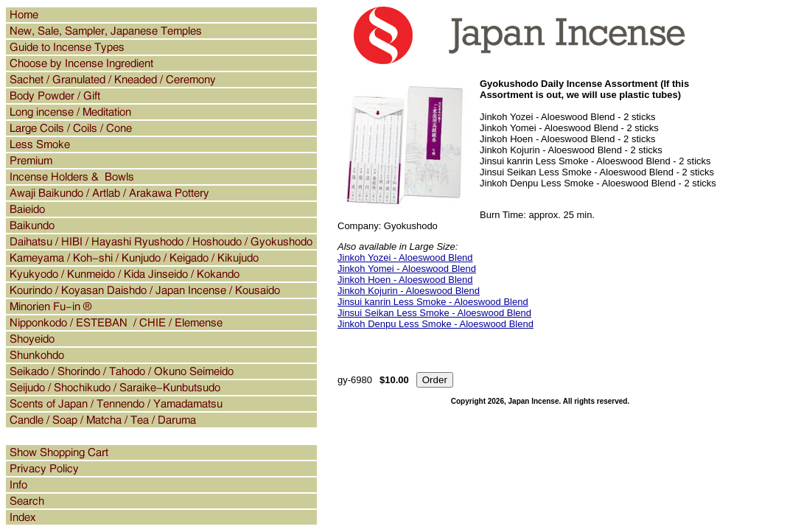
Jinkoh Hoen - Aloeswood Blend (405, 280)
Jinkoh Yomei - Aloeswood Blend (407, 269)
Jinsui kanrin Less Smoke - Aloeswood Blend (433, 302)
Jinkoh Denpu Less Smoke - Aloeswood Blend (436, 324)
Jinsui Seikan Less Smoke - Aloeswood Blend (434, 313)
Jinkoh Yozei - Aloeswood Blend (405, 258)
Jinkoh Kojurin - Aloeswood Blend (409, 291)
